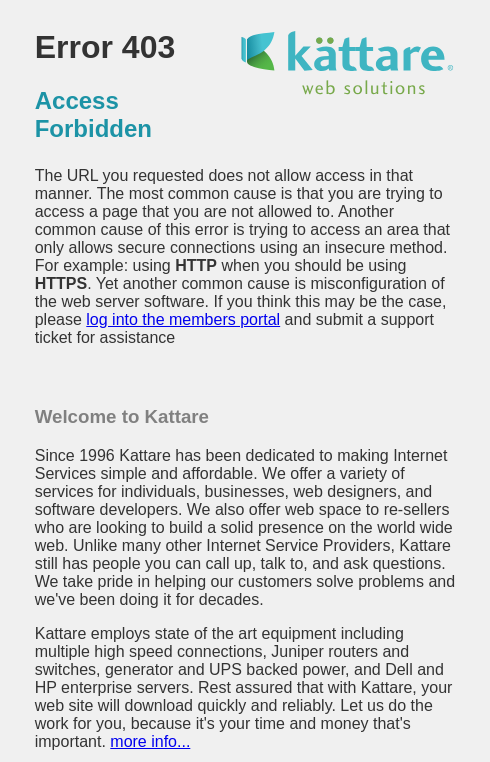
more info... (150, 741)
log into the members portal (183, 319)
